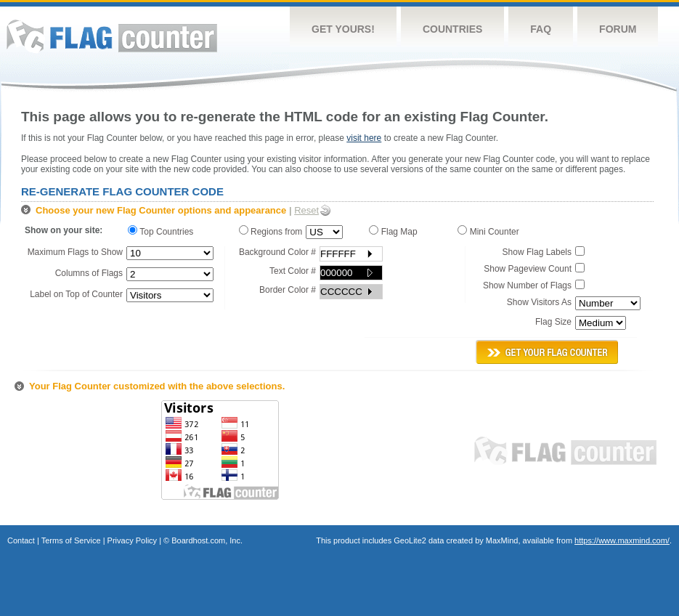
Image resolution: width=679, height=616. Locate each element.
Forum (618, 29)
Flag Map (395, 231)
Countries (452, 29)
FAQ (541, 29)
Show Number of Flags (527, 285)
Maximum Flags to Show (75, 252)
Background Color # (277, 252)
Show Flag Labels (537, 252)
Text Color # (293, 271)
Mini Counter (491, 231)
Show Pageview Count (528, 269)
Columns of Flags (89, 273)
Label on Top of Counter (76, 294)
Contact (21, 540)
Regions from (271, 231)
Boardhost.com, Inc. (207, 540)
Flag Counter (112, 36)
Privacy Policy (132, 540)
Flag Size (553, 322)
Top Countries (164, 231)
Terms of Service (71, 540)
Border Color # (288, 290)
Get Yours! (343, 29)
